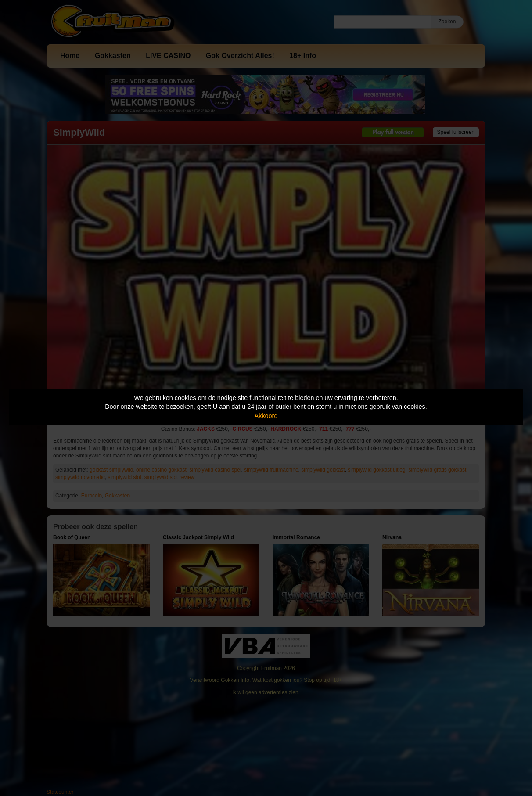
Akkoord (266, 416)
